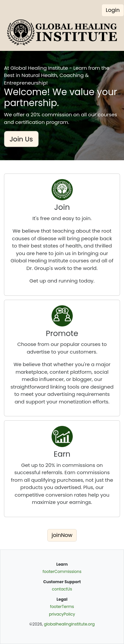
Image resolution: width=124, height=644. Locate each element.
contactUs (62, 589)
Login (113, 10)
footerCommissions (62, 571)
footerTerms (62, 606)
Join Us (21, 139)
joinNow (62, 535)
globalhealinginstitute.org (69, 624)
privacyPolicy (62, 614)
